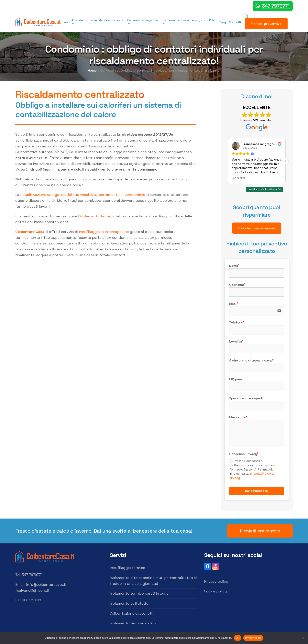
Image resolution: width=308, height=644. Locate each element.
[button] (286, 161)
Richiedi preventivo (266, 24)
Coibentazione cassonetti (132, 613)
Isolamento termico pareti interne (139, 593)
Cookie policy (215, 591)
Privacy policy (216, 581)
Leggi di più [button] (239, 178)
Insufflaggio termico (127, 568)
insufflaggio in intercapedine (104, 232)
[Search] (247, 16)
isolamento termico (97, 216)
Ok (238, 638)
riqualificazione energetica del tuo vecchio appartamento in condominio (83, 195)
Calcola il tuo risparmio (257, 228)
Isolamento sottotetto (129, 603)
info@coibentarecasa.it (46, 585)
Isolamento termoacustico (133, 623)
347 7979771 (276, 6)
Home (92, 70)
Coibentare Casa (30, 232)
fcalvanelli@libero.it (32, 590)
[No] (303, 638)
